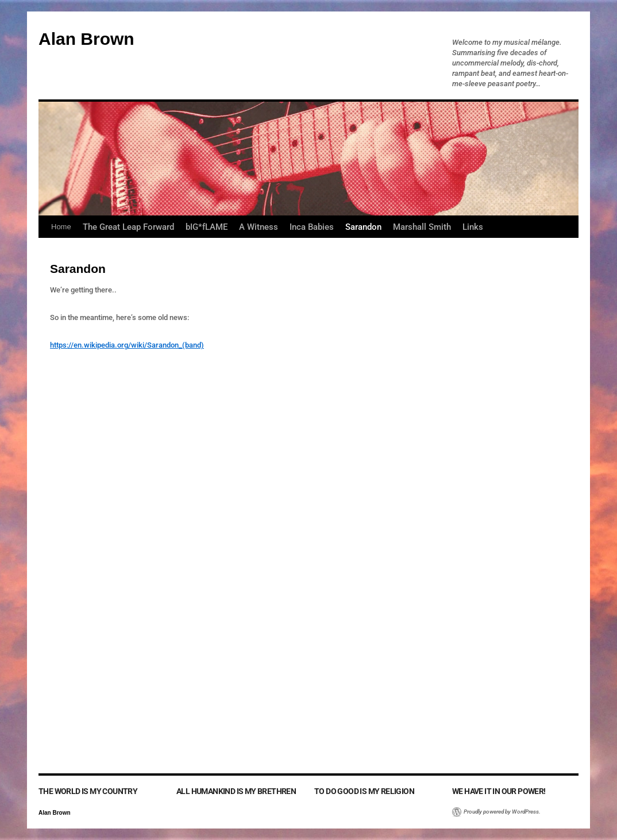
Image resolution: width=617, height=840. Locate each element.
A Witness (259, 227)
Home (61, 227)
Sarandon (363, 227)
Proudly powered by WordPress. (502, 812)
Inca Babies (312, 227)
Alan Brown (86, 39)
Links (473, 227)
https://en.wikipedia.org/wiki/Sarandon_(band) (127, 345)
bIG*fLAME (207, 227)
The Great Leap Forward (128, 227)
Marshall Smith (422, 227)
